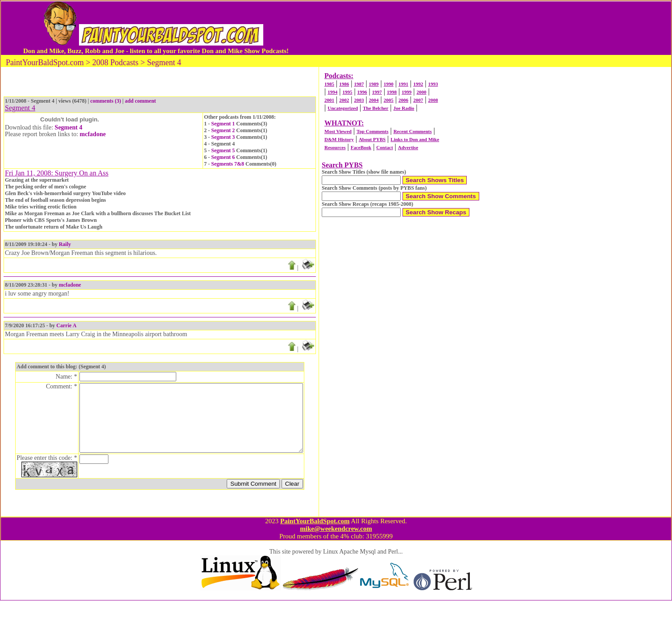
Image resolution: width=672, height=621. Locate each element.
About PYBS (372, 139)
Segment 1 (223, 124)
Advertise (408, 147)
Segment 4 (69, 127)
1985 (329, 84)
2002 (344, 100)
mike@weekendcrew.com (336, 549)
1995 (347, 92)
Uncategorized (343, 108)
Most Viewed (338, 131)
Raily (65, 244)
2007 (418, 100)
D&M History (339, 139)
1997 (377, 92)
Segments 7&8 (228, 164)
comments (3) (106, 101)
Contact (384, 147)
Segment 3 (223, 137)
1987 (359, 84)
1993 (433, 84)
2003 (359, 100)
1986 (344, 84)
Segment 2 (223, 130)
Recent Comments (413, 131)
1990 (389, 84)
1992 (418, 84)
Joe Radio (404, 108)
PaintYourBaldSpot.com (315, 542)
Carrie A (66, 325)
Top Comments (372, 131)
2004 (374, 100)
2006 (403, 100)
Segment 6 (223, 157)
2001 (329, 100)
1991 (403, 84)
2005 (389, 100)
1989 (374, 84)
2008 (433, 100)
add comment (141, 101)
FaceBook (361, 147)
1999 (407, 92)
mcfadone (93, 134)
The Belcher (375, 108)
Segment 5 (223, 150)
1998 (392, 92)
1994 (332, 92)
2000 (421, 92)
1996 (362, 92)
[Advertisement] (468, 28)
